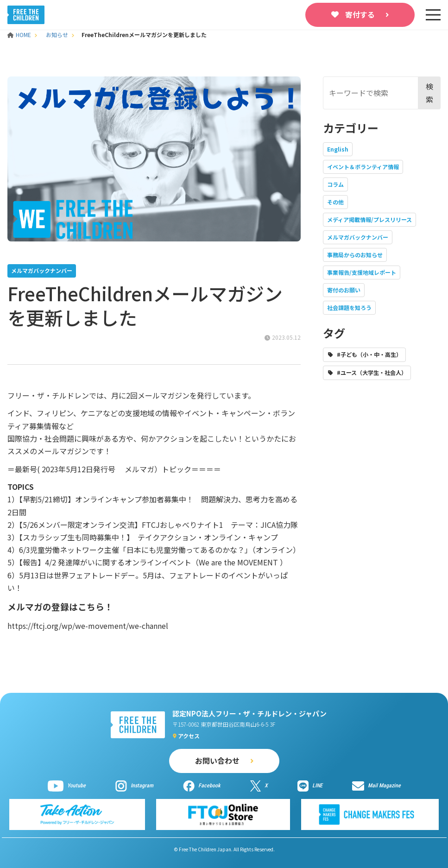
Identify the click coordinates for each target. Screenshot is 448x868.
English (338, 149)
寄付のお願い (344, 290)
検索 (429, 92)
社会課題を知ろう (349, 307)
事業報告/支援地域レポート (362, 272)
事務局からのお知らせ (355, 255)
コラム (335, 184)
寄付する (360, 14)
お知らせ (57, 35)
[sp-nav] (433, 15)
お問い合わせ (217, 760)
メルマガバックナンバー (358, 237)
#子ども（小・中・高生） (369, 354)
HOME (20, 35)
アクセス (189, 736)
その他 (335, 202)
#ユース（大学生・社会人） (372, 372)
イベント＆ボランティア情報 (363, 167)
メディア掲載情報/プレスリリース (369, 219)
